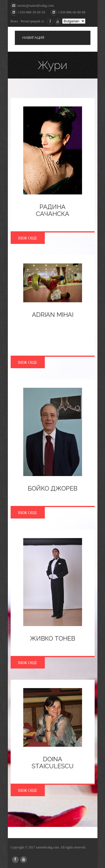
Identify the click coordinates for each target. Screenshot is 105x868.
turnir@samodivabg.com (32, 5)
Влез (14, 21)
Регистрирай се (32, 21)
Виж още (28, 238)
